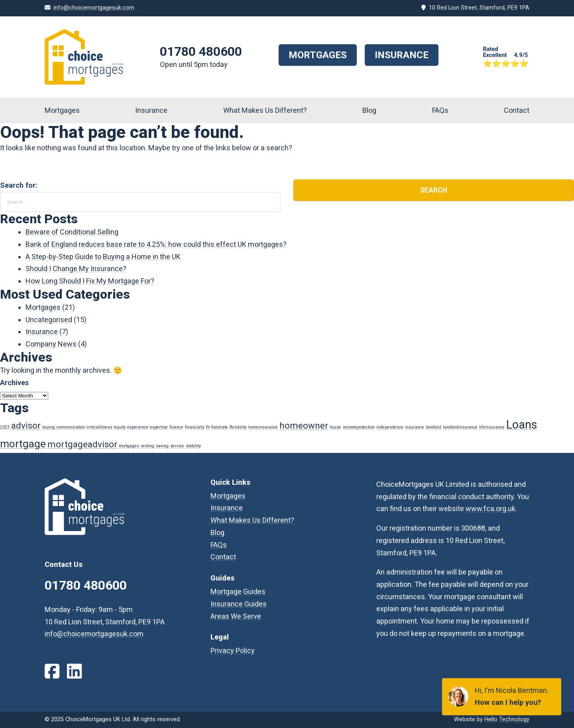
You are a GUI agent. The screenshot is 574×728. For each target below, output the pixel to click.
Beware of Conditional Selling (72, 232)
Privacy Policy (233, 650)
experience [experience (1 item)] (138, 427)
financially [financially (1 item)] (195, 427)
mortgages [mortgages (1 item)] (129, 446)
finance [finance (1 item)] (176, 427)
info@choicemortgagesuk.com (94, 8)
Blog (369, 110)
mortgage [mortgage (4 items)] (23, 444)
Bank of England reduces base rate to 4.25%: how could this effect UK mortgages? (156, 244)
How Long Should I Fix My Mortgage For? (90, 281)
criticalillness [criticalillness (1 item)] (99, 427)
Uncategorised (49, 320)
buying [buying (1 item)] (49, 427)
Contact (517, 110)
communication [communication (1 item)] (71, 427)
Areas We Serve (236, 616)
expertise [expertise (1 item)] (159, 427)
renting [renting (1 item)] (147, 446)
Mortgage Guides (238, 591)
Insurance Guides (239, 604)
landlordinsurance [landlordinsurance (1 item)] (460, 427)
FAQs (440, 110)
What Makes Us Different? (265, 110)
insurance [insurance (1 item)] (415, 427)
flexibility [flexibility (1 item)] (238, 427)
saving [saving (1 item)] (162, 446)
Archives (14, 383)
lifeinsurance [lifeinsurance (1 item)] (492, 427)
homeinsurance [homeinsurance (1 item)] (263, 427)
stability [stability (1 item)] (193, 446)
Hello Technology (507, 719)
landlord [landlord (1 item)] (433, 427)
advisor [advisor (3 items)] (26, 425)
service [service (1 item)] (177, 446)
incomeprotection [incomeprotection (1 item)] (359, 427)
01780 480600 (201, 51)
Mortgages (318, 55)
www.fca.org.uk (490, 509)
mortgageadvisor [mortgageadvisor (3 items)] (82, 444)
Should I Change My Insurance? (76, 269)
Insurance (402, 55)
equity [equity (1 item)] (120, 427)
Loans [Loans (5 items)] (522, 425)
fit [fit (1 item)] (208, 427)
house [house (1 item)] (335, 427)
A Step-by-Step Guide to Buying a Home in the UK (103, 257)
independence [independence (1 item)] (390, 427)
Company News (51, 344)
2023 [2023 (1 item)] (5, 427)
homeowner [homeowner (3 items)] (304, 425)
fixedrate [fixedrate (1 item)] (220, 427)
